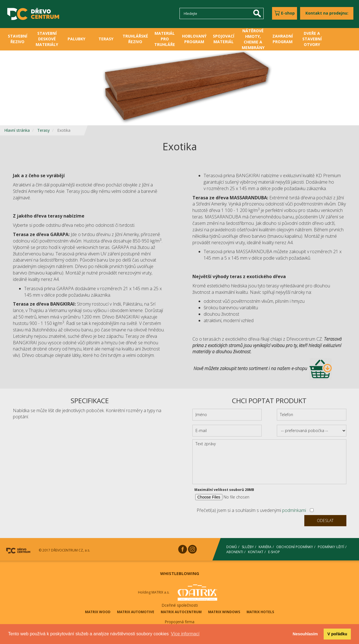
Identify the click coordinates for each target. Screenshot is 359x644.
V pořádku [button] (337, 634)
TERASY (106, 39)
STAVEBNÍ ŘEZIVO (18, 39)
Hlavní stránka (17, 130)
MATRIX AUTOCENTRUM (181, 612)
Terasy (43, 130)
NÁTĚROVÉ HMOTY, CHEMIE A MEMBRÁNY (253, 39)
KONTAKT (256, 552)
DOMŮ (232, 547)
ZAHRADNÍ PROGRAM (283, 39)
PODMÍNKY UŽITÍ (331, 547)
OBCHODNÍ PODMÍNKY (295, 547)
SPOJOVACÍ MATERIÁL (224, 39)
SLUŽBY (248, 547)
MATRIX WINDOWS (224, 612)
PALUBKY (76, 39)
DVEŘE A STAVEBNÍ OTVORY (312, 39)
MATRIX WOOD (98, 612)
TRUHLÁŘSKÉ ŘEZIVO (135, 39)
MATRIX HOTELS (260, 612)
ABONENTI (235, 552)
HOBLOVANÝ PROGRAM (194, 39)
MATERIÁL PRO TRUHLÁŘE (165, 39)
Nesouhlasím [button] (305, 634)
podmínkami (294, 510)
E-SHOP (274, 552)
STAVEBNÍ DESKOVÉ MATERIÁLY (47, 39)
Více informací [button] (185, 634)
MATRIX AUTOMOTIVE (136, 612)
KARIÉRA (265, 547)
